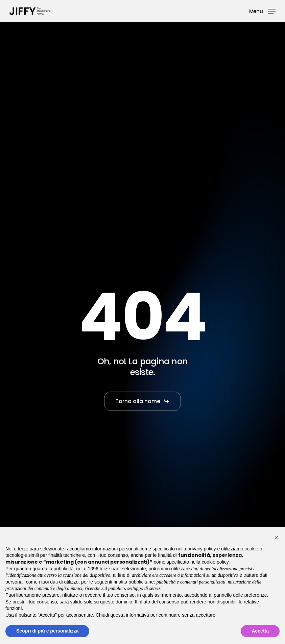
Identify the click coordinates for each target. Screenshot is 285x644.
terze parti (110, 569)
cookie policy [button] (215, 562)
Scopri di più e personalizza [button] (47, 631)
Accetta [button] (260, 631)
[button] (262, 11)
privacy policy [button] (202, 549)
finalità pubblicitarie (134, 582)
